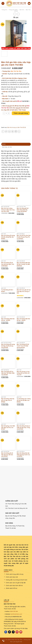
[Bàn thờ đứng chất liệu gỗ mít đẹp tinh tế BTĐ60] (8, 389)
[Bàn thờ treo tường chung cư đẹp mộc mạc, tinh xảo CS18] (8, 198)
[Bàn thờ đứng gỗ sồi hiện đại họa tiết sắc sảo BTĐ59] (8, 443)
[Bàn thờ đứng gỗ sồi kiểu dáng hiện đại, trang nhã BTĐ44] (24, 198)
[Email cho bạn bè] (9, 131)
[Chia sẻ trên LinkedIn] (16, 131)
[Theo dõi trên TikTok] (9, 632)
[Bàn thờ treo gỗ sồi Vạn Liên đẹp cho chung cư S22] (24, 280)
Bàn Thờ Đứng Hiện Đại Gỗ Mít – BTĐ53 (8, 320)
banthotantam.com (16, 614)
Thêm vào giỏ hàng (21, 113)
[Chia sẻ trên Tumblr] (19, 131)
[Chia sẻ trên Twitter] (6, 131)
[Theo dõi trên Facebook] (6, 632)
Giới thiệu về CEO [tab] (7, 147)
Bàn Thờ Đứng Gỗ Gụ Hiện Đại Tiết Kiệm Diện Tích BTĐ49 (8, 373)
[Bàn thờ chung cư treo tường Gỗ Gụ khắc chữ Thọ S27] (24, 361)
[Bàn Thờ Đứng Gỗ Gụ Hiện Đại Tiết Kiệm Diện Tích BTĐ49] (8, 361)
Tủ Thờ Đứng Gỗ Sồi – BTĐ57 (7, 291)
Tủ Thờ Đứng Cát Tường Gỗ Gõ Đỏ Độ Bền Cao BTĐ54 (24, 400)
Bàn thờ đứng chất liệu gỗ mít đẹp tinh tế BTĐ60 (8, 400)
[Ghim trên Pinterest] (13, 131)
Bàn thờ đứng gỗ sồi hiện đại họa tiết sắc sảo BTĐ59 (7, 455)
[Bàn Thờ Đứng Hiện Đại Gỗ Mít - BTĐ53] (8, 309)
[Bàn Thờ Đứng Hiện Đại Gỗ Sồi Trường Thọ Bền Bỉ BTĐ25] (24, 253)
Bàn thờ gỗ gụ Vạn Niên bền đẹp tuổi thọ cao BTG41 (8, 427)
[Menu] (3, 3)
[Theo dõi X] (13, 632)
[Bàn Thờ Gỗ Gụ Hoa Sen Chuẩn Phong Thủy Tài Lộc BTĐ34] (24, 225)
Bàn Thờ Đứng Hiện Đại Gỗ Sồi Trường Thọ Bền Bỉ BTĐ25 (23, 264)
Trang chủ (4, 10)
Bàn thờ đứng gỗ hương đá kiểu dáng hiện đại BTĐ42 (8, 237)
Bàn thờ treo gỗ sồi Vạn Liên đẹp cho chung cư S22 (24, 291)
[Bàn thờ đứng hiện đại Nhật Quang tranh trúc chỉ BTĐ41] (24, 443)
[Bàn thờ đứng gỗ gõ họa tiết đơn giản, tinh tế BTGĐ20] (8, 253)
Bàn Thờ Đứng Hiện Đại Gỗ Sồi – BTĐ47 (23, 320)
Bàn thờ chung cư (12, 127)
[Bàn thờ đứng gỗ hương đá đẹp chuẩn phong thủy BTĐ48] (8, 334)
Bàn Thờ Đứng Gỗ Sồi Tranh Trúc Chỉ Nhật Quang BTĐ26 (23, 346)
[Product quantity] (6, 113)
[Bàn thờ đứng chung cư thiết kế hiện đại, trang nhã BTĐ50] (24, 416)
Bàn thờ (22, 10)
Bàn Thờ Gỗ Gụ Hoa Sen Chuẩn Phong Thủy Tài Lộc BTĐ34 (24, 237)
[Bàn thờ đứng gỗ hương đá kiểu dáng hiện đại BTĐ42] (8, 225)
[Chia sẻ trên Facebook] (3, 131)
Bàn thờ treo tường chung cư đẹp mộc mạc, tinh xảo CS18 (8, 210)
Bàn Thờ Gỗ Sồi (22, 127)
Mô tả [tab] (4, 144)
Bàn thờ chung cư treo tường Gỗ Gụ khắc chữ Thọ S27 (23, 373)
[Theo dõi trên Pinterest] (17, 632)
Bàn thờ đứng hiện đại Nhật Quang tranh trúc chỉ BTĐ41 (23, 455)
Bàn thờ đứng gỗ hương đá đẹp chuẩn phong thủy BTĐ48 (8, 346)
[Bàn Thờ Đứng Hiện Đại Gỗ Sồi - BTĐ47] (24, 309)
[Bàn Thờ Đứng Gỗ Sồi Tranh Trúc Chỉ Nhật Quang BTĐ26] (24, 334)
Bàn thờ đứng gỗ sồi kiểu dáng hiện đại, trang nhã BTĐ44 (23, 210)
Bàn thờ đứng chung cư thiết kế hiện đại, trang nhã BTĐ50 (23, 427)
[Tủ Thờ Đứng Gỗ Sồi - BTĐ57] (8, 280)
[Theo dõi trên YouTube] (21, 632)
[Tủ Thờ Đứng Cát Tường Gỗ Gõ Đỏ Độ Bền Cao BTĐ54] (24, 389)
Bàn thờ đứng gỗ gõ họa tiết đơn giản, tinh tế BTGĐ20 (8, 264)
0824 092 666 (14, 611)
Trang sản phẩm (13, 10)
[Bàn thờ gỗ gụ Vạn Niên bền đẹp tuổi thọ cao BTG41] (8, 416)
